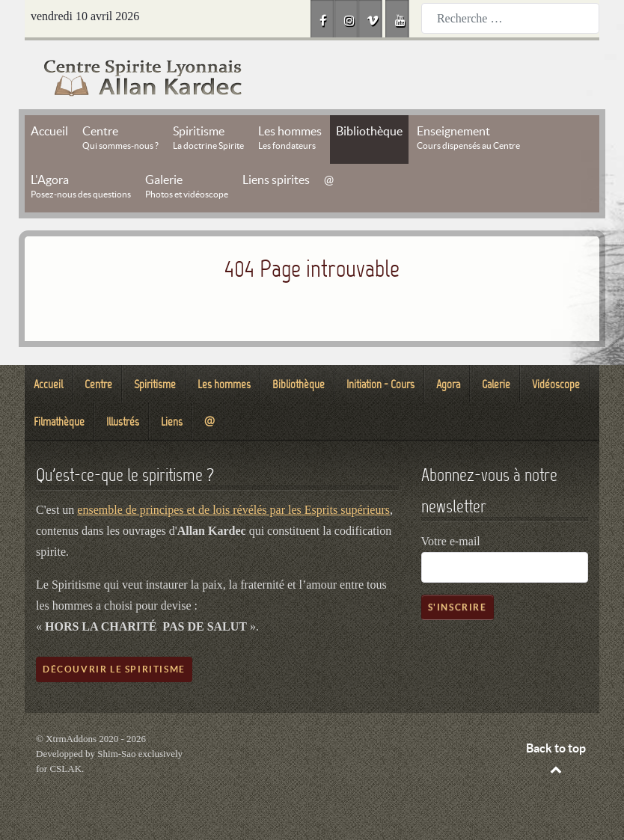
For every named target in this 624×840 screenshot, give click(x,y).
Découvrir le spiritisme (114, 669)
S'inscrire (458, 607)
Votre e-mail (451, 541)
